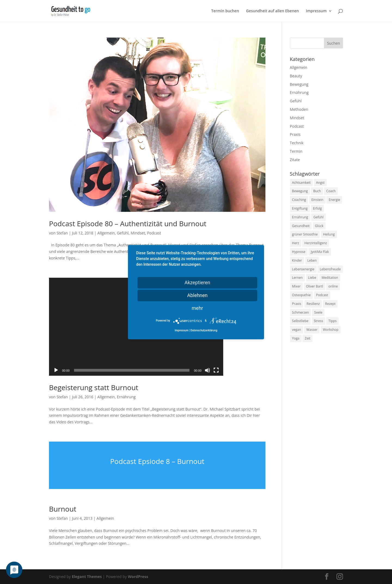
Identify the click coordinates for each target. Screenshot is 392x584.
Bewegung (299, 84)
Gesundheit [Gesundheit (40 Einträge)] (301, 226)
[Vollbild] (216, 370)
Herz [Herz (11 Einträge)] (296, 243)
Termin (296, 151)
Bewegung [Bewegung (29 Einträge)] (300, 191)
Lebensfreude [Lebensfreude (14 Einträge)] (330, 269)
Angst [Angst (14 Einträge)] (320, 183)
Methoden (299, 109)
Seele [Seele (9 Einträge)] (318, 312)
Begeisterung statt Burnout (94, 387)
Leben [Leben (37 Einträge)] (312, 260)
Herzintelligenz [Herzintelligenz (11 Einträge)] (316, 243)
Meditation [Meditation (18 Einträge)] (330, 278)
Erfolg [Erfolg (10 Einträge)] (317, 208)
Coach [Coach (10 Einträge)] (331, 191)
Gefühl (123, 233)
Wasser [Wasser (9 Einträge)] (312, 330)
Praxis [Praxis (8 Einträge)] (297, 304)
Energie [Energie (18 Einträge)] (334, 200)
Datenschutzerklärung (204, 330)
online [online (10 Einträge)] (333, 286)
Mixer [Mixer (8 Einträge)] (296, 286)
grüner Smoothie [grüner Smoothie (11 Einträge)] (305, 234)
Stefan (62, 233)
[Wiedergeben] (56, 370)
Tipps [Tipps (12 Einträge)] (332, 321)
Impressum (316, 11)
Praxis (295, 134)
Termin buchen (225, 11)
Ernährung (126, 397)
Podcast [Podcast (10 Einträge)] (322, 295)
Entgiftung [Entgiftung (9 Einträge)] (300, 208)
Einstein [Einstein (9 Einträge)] (317, 200)
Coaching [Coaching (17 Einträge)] (299, 200)
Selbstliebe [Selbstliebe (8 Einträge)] (300, 321)
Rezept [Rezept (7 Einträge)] (330, 304)
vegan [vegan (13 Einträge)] (297, 330)
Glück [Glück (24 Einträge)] (319, 226)
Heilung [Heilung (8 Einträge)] (329, 234)
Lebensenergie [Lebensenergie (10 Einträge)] (303, 269)
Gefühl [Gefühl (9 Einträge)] (318, 217)
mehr (197, 308)
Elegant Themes (87, 577)
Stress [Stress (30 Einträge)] (318, 321)
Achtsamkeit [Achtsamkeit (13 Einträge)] (301, 183)
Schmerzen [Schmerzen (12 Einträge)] (301, 312)
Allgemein (106, 233)
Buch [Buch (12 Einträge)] (317, 191)
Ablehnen (197, 295)
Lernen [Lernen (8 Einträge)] (297, 278)
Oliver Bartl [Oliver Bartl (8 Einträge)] (315, 286)
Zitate (295, 160)
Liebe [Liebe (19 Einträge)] (312, 278)
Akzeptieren (197, 282)
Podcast (154, 233)
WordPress (138, 577)
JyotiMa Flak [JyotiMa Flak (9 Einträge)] (320, 252)
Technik (297, 143)
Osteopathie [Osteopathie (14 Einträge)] (301, 295)
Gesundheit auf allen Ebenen (272, 11)
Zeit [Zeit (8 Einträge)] (307, 338)
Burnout (63, 509)
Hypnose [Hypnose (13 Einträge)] (299, 252)
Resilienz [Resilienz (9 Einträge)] (313, 304)
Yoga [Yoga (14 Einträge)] (296, 338)
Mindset (138, 233)
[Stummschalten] (207, 370)
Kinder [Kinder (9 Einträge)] (297, 260)
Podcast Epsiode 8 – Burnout (157, 461)
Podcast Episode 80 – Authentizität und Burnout (128, 224)
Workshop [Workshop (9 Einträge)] (331, 330)
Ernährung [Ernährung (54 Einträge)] (300, 217)
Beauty (296, 76)
